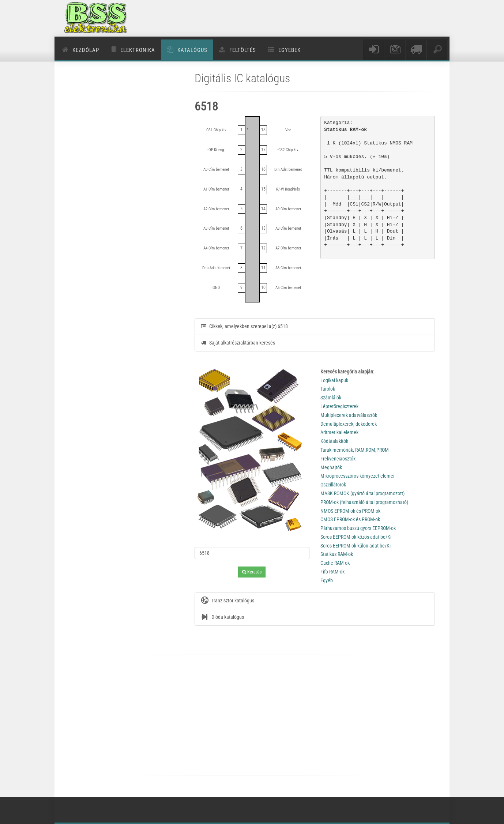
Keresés (252, 572)
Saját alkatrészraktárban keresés (238, 343)
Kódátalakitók (334, 441)
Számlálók (331, 398)
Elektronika (138, 50)
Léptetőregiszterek (339, 406)
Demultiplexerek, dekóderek (349, 424)
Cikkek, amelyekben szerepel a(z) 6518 (244, 326)
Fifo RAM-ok (332, 572)
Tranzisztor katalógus (227, 601)
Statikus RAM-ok (337, 554)
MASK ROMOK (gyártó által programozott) (362, 493)
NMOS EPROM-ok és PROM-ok (350, 511)
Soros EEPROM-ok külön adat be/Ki (356, 546)
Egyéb (327, 580)
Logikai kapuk (334, 380)
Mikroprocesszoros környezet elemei (357, 476)
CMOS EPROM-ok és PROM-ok (350, 519)
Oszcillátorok (333, 485)
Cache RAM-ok (335, 563)
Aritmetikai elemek (339, 432)
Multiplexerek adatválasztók (349, 415)
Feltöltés (243, 50)
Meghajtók (331, 467)
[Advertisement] (309, 18)
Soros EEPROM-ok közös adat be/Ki (356, 537)
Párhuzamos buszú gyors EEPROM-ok (358, 528)
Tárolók (328, 389)
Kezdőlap (86, 50)
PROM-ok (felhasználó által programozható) (364, 502)
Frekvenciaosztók (338, 459)
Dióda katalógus (222, 617)
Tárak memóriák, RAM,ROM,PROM (355, 450)
